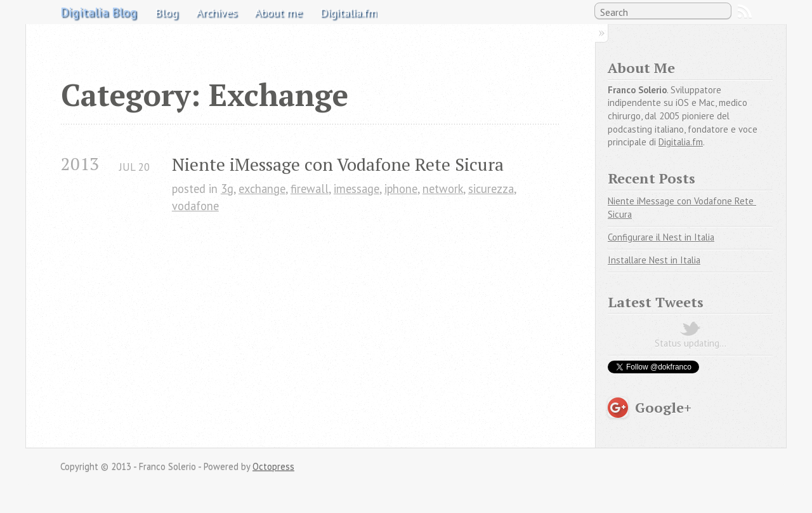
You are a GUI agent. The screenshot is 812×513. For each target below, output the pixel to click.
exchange (262, 189)
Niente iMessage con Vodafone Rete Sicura (338, 164)
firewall (310, 189)
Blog (167, 12)
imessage (357, 189)
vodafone (195, 206)
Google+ (663, 407)
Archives (217, 12)
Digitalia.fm (349, 12)
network (443, 189)
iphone (401, 189)
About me (278, 12)
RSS (745, 11)
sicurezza (491, 189)
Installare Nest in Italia (654, 260)
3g (227, 189)
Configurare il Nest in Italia (661, 237)
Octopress (273, 466)
